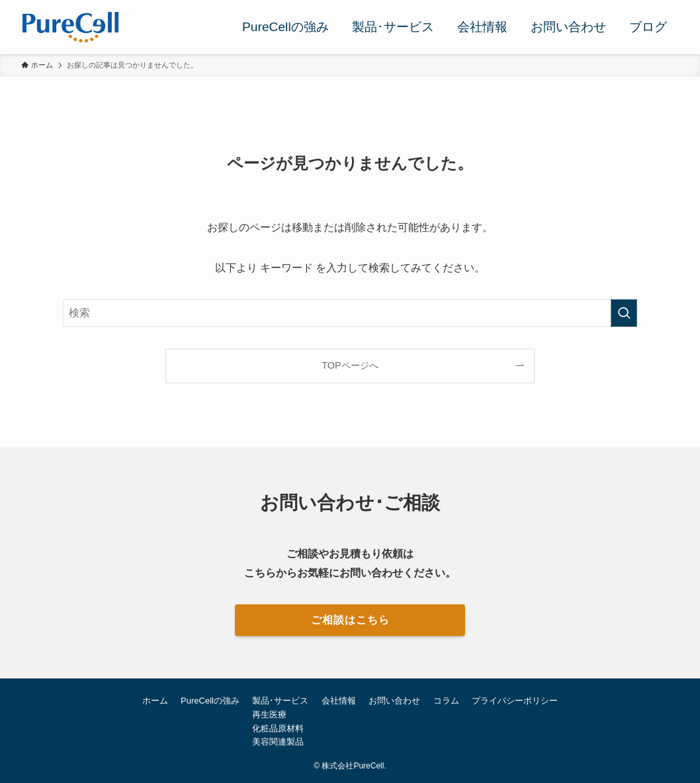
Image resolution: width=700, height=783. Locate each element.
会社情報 (339, 701)
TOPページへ (350, 365)
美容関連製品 (278, 742)
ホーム (155, 701)
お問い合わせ (394, 701)
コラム (446, 701)
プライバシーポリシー (515, 701)
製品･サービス (280, 701)
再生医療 (269, 714)
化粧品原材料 (278, 728)
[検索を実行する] (624, 313)
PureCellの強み (210, 701)
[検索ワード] (350, 313)
